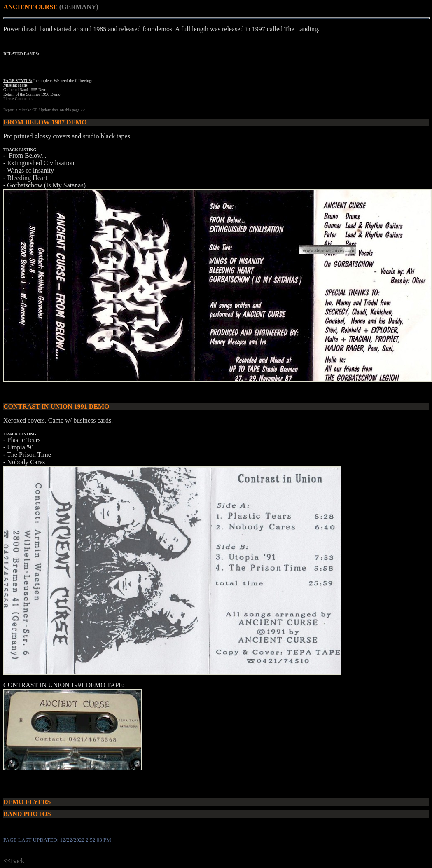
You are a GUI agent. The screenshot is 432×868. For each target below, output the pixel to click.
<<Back (14, 861)
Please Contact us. (18, 99)
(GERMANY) (79, 7)
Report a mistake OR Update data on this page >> (44, 110)
